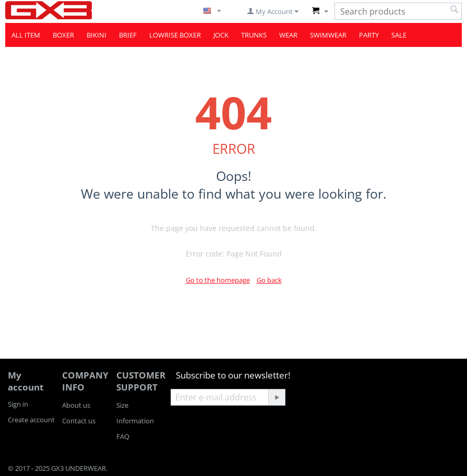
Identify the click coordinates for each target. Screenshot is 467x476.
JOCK (221, 35)
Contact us (79, 421)
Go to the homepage (218, 280)
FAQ (123, 436)
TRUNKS (254, 35)
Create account (31, 420)
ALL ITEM (26, 35)
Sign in (18, 404)
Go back (269, 280)
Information (135, 421)
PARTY (369, 35)
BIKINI (97, 35)
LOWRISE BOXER (175, 35)
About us (76, 405)
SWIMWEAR (328, 35)
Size (122, 405)
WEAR (288, 35)
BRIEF (128, 35)
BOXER (63, 35)
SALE (399, 35)
